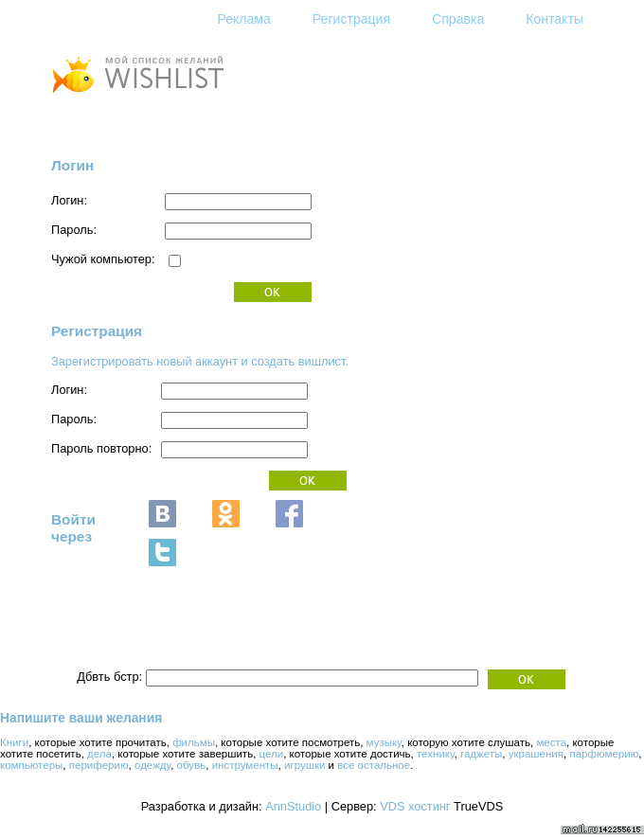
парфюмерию (604, 754)
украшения (536, 754)
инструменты (245, 765)
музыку (384, 742)
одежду (152, 765)
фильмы (194, 742)
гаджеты (481, 754)
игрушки (304, 765)
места (551, 742)
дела (99, 754)
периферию (99, 765)
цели (272, 754)
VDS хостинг (415, 806)
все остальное (374, 765)
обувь (192, 765)
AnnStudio (293, 806)
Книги (14, 742)
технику (436, 754)
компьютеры (31, 765)
